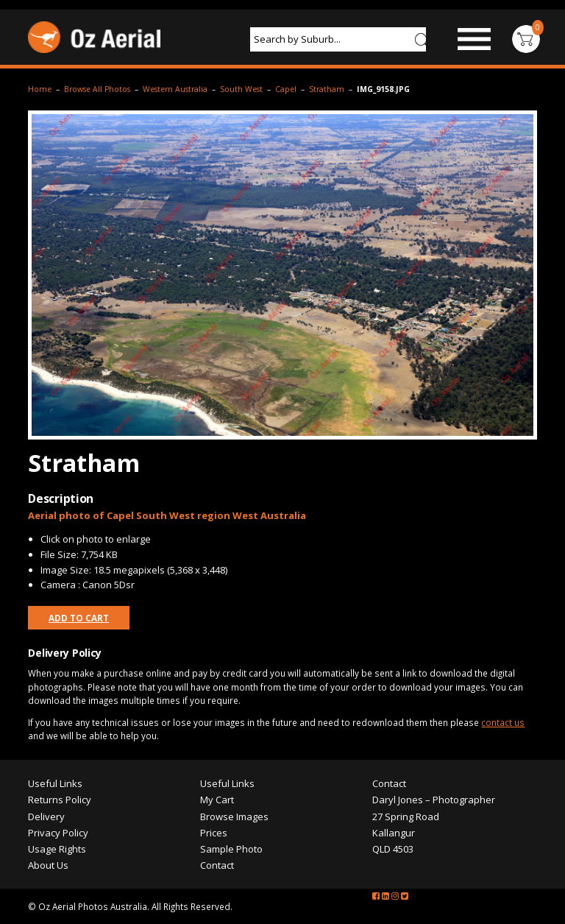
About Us (48, 865)
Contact (217, 865)
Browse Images (234, 817)
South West (241, 89)
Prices (214, 833)
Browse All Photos (97, 89)
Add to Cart (79, 618)
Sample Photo (231, 849)
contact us (503, 722)
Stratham (327, 89)
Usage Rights (57, 849)
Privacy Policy (58, 833)
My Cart (217, 800)
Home (40, 89)
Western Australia (175, 89)
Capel (286, 89)
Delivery (46, 817)
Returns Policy (60, 800)
